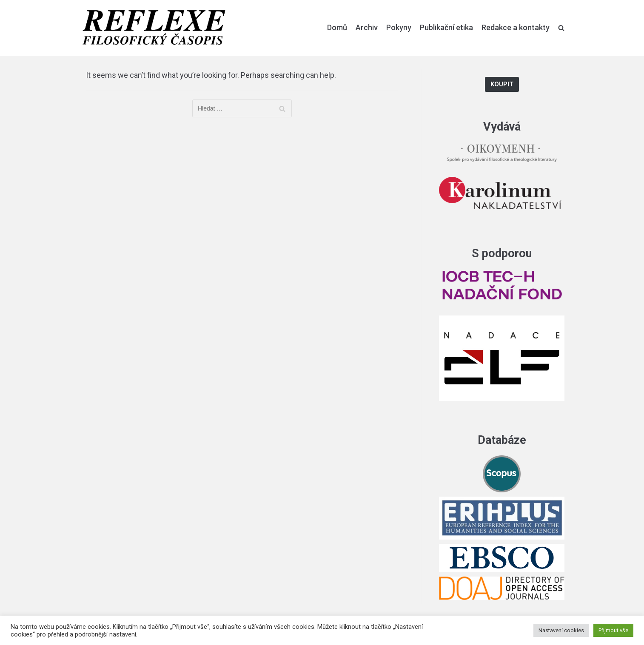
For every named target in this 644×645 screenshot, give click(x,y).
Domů (337, 27)
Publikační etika (446, 27)
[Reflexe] (154, 28)
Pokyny (399, 27)
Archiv (367, 27)
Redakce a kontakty (516, 27)
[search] (561, 28)
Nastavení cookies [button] (561, 630)
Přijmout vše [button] (613, 630)
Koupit (502, 84)
